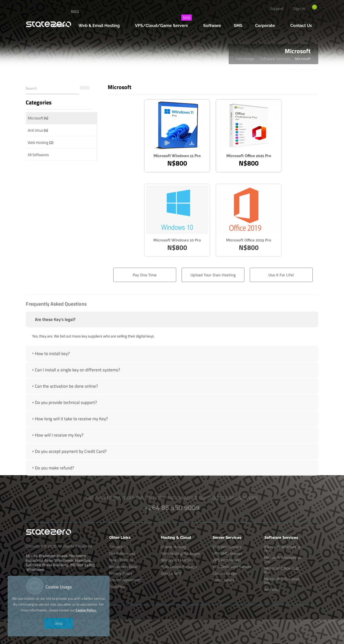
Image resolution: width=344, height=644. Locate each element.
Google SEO (171, 573)
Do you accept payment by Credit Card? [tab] (69, 468)
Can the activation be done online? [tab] (64, 403)
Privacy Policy (121, 573)
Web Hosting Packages (180, 554)
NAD (75, 11)
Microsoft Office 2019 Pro (282, 581)
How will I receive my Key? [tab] (57, 452)
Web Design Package (179, 567)
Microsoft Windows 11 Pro (282, 549)
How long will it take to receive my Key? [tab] (69, 436)
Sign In (299, 9)
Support (277, 9)
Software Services (275, 59)
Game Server (223, 580)
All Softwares (38, 155)
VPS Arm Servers (227, 560)
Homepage (245, 59)
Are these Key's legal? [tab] (53, 336)
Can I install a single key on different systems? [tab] (75, 387)
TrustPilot (117, 587)
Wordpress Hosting (177, 560)
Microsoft (38, 118)
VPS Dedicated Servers (232, 567)
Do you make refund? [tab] (52, 485)
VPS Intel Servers (227, 547)
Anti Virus (38, 130)
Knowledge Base (123, 567)
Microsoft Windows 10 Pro (283, 560)
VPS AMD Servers (227, 554)
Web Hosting (40, 142)
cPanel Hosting (174, 547)
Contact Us (119, 547)
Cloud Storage (225, 573)
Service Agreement (125, 580)
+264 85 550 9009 (172, 507)
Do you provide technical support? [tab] (64, 419)
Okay (59, 623)
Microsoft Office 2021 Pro (281, 570)
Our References (122, 554)
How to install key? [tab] (50, 371)
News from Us (121, 560)
